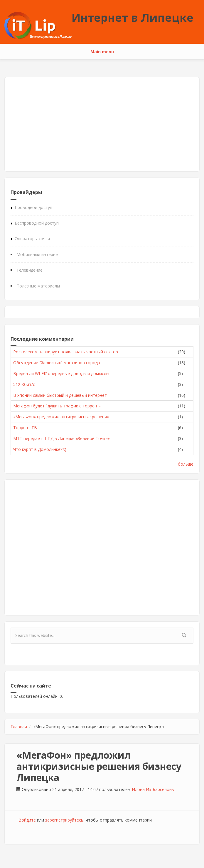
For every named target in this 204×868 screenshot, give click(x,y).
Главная (19, 726)
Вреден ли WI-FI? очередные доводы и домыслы (61, 373)
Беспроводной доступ (37, 223)
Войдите (27, 820)
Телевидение (29, 270)
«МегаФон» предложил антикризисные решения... (63, 417)
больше (186, 464)
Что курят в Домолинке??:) (40, 449)
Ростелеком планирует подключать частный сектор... (67, 352)
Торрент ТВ (25, 428)
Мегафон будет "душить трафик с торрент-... (58, 406)
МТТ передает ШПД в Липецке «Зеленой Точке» (61, 438)
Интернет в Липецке (133, 17)
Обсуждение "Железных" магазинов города (57, 363)
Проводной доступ (33, 207)
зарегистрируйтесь (64, 820)
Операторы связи (32, 239)
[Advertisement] (102, 124)
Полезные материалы (38, 286)
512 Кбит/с (24, 384)
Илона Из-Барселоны (153, 789)
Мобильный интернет (38, 254)
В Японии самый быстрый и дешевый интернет (60, 395)
